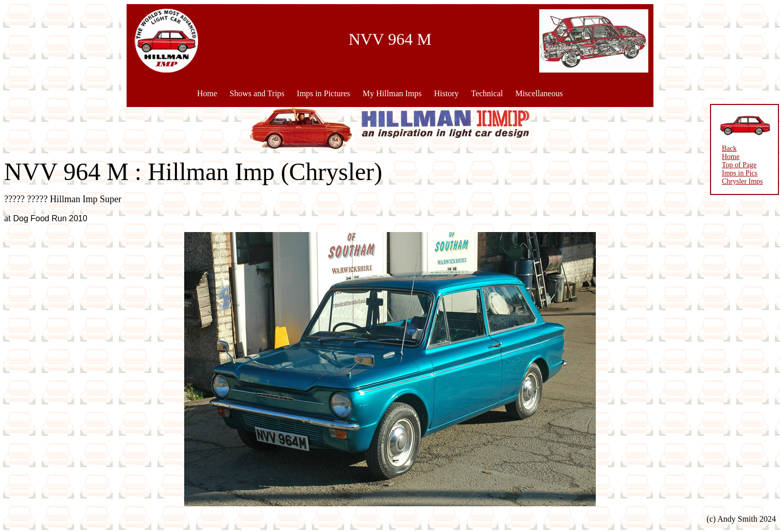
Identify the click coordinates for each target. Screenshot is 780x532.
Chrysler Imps (742, 181)
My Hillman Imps (392, 93)
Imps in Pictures (324, 93)
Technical (487, 93)
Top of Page (739, 165)
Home (207, 93)
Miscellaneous (539, 93)
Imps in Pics (740, 173)
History (446, 93)
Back (729, 148)
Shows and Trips (257, 93)
